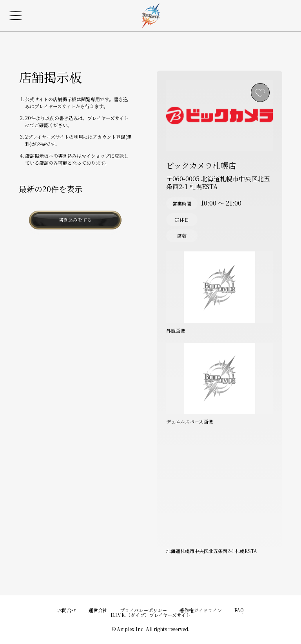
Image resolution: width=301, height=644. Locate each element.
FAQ (239, 610)
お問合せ (67, 610)
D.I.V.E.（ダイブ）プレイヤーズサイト (150, 615)
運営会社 (98, 610)
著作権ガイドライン (201, 610)
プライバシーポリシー (143, 610)
